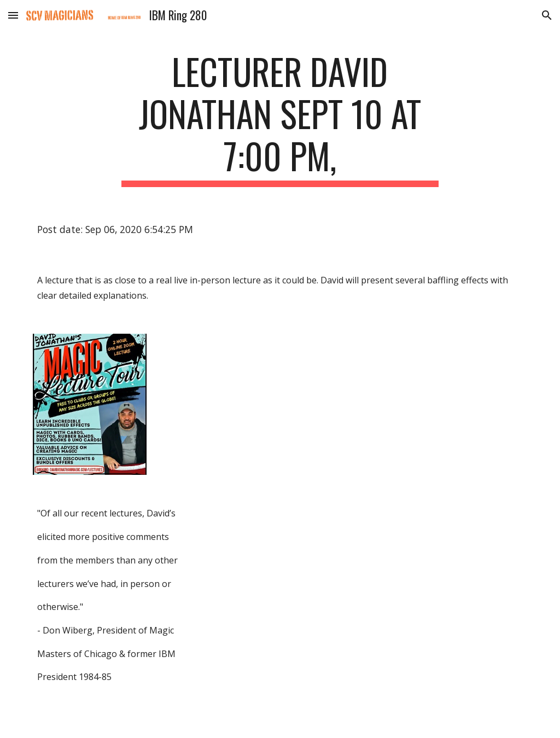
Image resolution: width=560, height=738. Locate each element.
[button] (13, 15)
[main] (280, 119)
